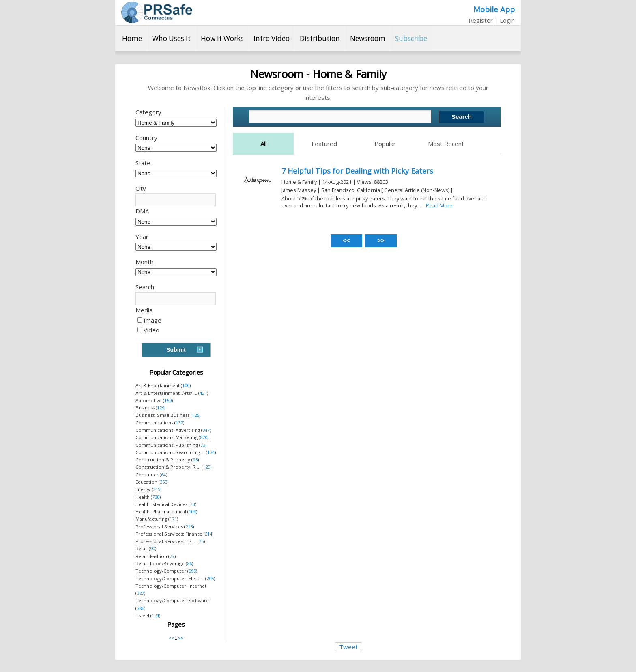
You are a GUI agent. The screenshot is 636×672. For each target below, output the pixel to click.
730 (156, 497)
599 (192, 571)
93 (195, 460)
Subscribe (411, 38)
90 (153, 548)
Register (481, 20)
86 (189, 563)
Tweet (348, 647)
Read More (439, 205)
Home (132, 38)
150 (168, 400)
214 (208, 534)
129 (161, 408)
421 (203, 393)
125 (196, 415)
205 (210, 578)
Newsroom (368, 38)
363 (163, 482)
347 (206, 430)
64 (163, 475)
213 (189, 527)
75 (201, 541)
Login (507, 20)
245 (157, 489)
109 (192, 512)
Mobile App (494, 9)
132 (179, 423)
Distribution (320, 38)
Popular (385, 144)
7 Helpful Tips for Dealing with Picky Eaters (357, 171)
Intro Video (272, 38)
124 (155, 615)
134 (211, 452)
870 (204, 437)
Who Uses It (171, 38)
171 (173, 519)
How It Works (222, 38)
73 (203, 445)
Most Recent (446, 144)
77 (172, 556)
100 (186, 385)
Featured (324, 144)
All (263, 144)
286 (140, 608)
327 (140, 593)
